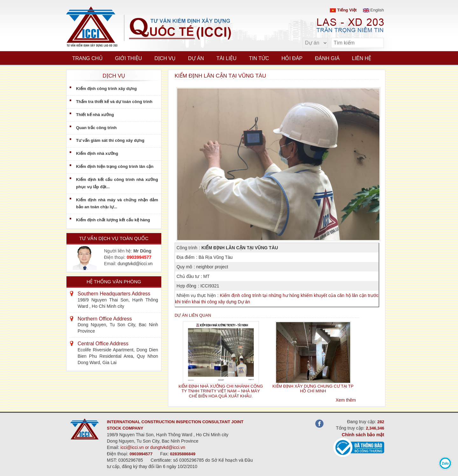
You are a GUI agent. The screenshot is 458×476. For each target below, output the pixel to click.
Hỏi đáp (292, 58)
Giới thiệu (129, 58)
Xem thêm (346, 400)
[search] (376, 43)
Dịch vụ (165, 58)
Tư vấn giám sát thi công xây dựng (110, 140)
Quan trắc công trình (96, 128)
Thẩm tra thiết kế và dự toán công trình (114, 102)
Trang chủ (87, 58)
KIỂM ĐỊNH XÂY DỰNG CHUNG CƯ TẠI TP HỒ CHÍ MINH (313, 389)
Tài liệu (226, 58)
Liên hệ (362, 58)
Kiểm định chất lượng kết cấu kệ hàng (113, 220)
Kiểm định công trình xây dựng (106, 89)
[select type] (315, 43)
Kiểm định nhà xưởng (97, 153)
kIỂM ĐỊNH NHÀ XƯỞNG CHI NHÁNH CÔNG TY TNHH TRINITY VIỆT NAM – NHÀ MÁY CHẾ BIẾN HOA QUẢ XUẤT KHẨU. (221, 391)
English (373, 10)
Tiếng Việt (343, 10)
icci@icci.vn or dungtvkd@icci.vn (153, 447)
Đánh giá (327, 58)
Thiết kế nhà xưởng (95, 115)
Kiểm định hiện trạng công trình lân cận (115, 166)
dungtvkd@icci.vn (135, 264)
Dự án (196, 58)
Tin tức (259, 58)
